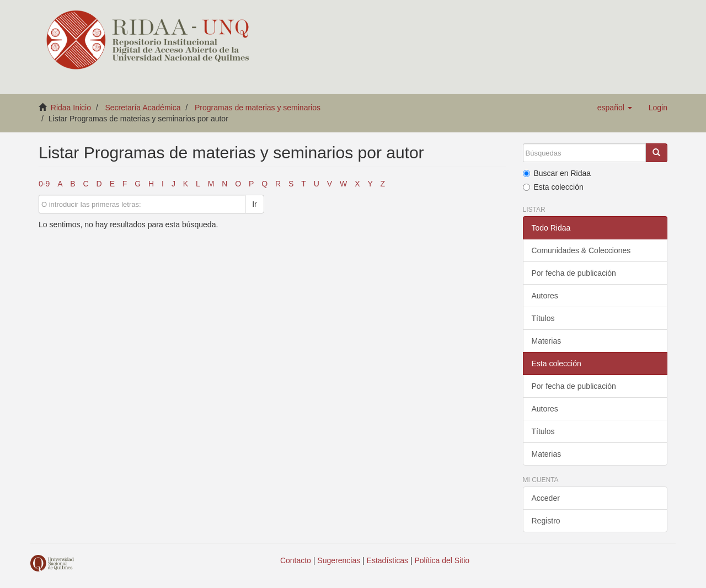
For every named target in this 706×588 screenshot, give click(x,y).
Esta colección (553, 187)
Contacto (296, 560)
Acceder (546, 498)
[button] (615, 108)
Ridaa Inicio (71, 108)
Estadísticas (387, 560)
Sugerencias (339, 560)
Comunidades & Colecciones (581, 250)
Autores (545, 296)
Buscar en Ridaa (557, 173)
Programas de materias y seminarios (258, 108)
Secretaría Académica (143, 108)
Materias (547, 341)
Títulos (543, 318)
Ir (255, 204)
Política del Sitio (442, 560)
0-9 (44, 184)
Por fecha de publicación (574, 273)
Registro (546, 521)
